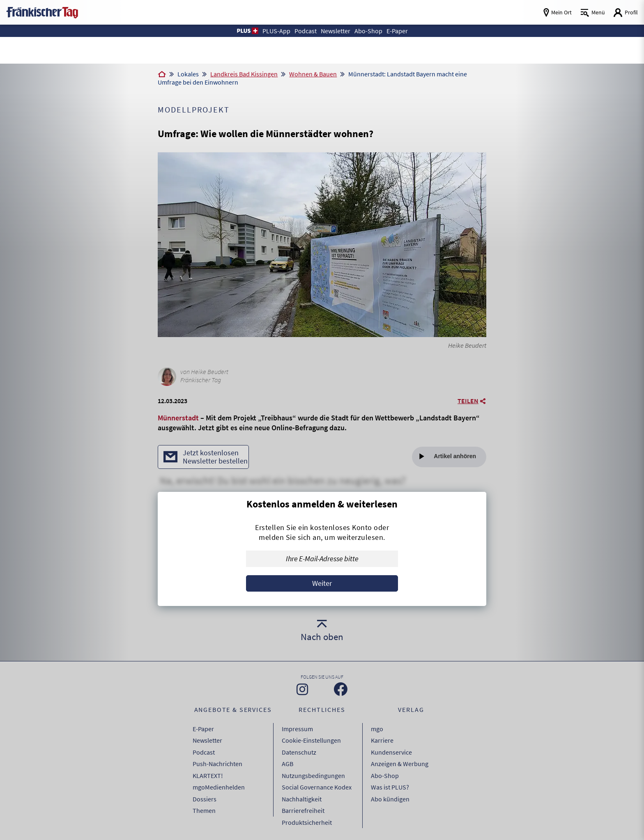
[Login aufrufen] (626, 13)
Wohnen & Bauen (313, 74)
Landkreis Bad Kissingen (244, 74)
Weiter (322, 583)
